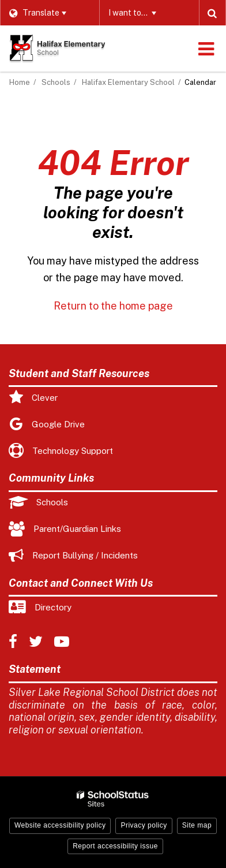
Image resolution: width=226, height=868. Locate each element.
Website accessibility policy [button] (60, 825)
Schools (56, 82)
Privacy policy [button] (144, 825)
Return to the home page (113, 306)
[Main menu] (206, 49)
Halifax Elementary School (128, 82)
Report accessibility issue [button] (115, 846)
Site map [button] (197, 825)
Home (20, 82)
